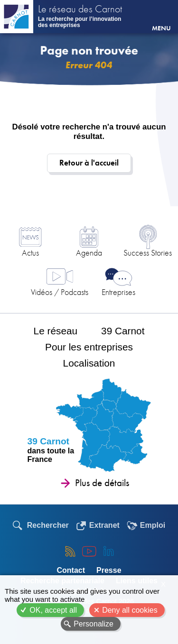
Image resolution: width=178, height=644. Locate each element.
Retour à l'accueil (89, 163)
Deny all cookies (130, 610)
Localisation (89, 363)
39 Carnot (123, 331)
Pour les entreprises (89, 347)
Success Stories (148, 253)
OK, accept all (53, 610)
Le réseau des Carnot (80, 10)
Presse (109, 570)
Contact (71, 570)
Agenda (89, 253)
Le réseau (56, 331)
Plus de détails (102, 483)
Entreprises (118, 292)
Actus (30, 253)
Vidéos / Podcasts (60, 292)
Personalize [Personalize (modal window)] (94, 624)
